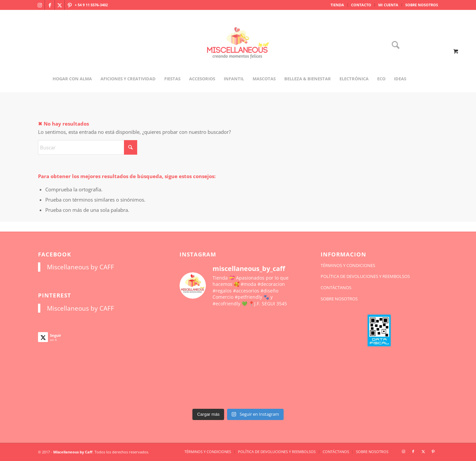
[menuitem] (337, 5)
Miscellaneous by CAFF (80, 267)
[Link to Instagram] (40, 5)
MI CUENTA (388, 5)
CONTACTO (361, 5)
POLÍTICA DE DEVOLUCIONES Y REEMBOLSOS (365, 276)
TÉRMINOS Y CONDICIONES (348, 265)
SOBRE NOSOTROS (422, 5)
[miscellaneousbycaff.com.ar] (238, 51)
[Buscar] (393, 45)
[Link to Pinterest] (70, 5)
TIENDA (337, 5)
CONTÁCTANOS (336, 288)
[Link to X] (60, 5)
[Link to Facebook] (50, 5)
